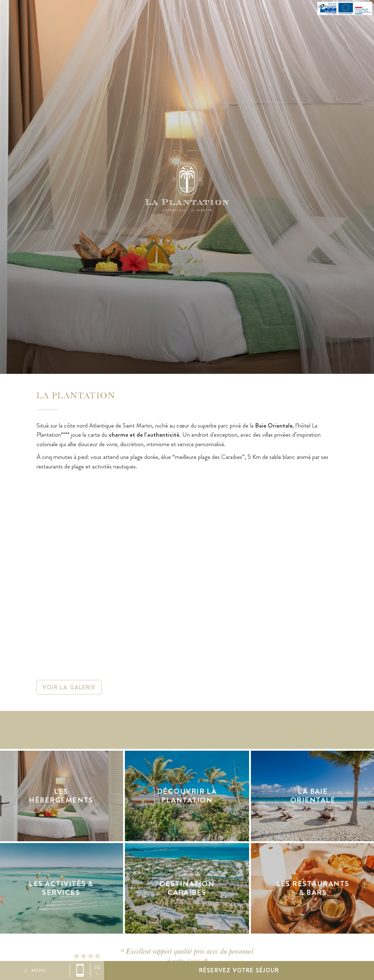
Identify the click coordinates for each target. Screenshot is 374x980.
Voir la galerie (69, 687)
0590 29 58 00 (80, 971)
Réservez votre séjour (239, 970)
